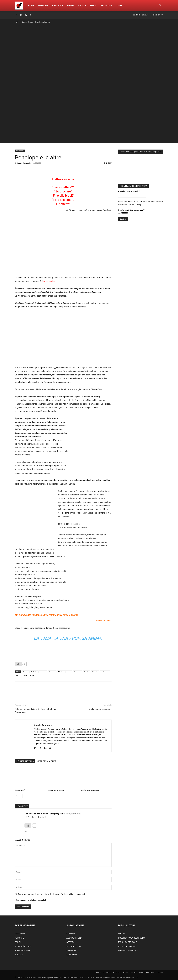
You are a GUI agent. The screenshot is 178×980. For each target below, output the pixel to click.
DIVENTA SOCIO (74, 946)
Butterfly (34, 672)
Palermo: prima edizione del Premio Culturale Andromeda (36, 711)
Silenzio (95, 672)
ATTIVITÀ (70, 942)
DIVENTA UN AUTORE (128, 950)
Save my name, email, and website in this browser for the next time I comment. (52, 894)
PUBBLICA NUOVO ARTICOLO (131, 938)
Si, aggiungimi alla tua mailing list (30, 900)
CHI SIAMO (71, 934)
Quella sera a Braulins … (91, 790)
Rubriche (43, 6)
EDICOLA (19, 955)
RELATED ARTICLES (25, 761)
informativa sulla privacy (130, 204)
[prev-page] (16, 796)
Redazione (106, 6)
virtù (32, 675)
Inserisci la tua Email (129, 191)
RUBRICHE (19, 938)
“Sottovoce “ (20, 790)
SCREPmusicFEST (22, 950)
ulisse (25, 675)
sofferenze (105, 672)
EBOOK (18, 942)
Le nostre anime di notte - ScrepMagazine (44, 814)
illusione (52, 672)
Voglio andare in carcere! (100, 709)
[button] (160, 6)
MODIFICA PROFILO (127, 946)
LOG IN (121, 934)
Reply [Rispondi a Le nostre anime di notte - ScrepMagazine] (26, 831)
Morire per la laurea (56, 790)
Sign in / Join (158, 15)
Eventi (70, 6)
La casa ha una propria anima (68, 638)
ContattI (120, 6)
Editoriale (57, 6)
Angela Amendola (24, 163)
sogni (18, 675)
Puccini (86, 672)
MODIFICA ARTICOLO (128, 942)
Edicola (82, 6)
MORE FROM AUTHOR (47, 761)
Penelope (77, 672)
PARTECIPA (71, 950)
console (43, 672)
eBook (93, 6)
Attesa (25, 672)
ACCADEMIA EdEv (74, 938)
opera (69, 672)
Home (31, 6)
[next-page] (21, 796)
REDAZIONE (20, 934)
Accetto (123, 212)
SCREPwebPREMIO (23, 946)
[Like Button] (18, 664)
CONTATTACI (72, 955)
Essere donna (27, 22)
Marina (61, 672)
